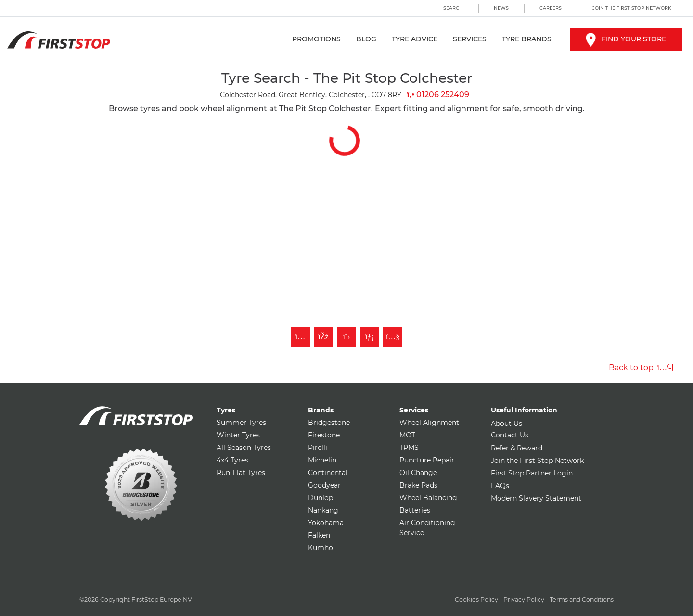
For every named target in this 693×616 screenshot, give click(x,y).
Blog (366, 39)
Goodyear (324, 485)
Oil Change (418, 473)
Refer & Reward (517, 448)
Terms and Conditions (582, 599)
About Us (507, 423)
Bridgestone (329, 423)
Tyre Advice (415, 39)
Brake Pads (418, 485)
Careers (551, 8)
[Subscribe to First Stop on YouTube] (393, 337)
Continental (328, 473)
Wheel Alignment (429, 423)
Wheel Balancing (428, 498)
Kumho (321, 548)
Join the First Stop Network (632, 8)
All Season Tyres (244, 448)
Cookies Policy (476, 599)
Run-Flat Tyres (241, 473)
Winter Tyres (238, 435)
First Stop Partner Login (532, 473)
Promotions (316, 39)
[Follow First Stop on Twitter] (346, 337)
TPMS (409, 448)
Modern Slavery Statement (536, 498)
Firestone (324, 435)
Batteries (415, 510)
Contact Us (510, 435)
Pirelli (318, 448)
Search (453, 8)
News (501, 8)
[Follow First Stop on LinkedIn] (370, 337)
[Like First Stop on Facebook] (323, 337)
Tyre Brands (527, 39)
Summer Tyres (241, 423)
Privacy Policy (524, 599)
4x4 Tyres (232, 460)
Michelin (322, 460)
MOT (407, 435)
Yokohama (326, 523)
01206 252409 (438, 95)
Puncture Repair (427, 460)
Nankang (323, 510)
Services (470, 39)
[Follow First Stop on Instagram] (300, 337)
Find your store (626, 39)
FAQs (500, 486)
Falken (319, 535)
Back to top (641, 367)
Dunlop (321, 498)
